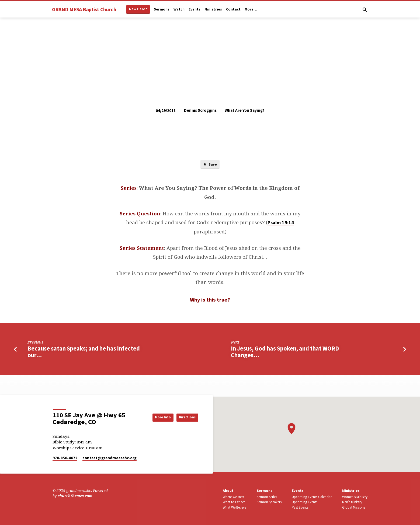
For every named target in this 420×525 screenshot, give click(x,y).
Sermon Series (267, 497)
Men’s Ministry (352, 502)
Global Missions (354, 507)
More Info (154, 417)
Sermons (162, 9)
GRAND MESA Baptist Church (84, 9)
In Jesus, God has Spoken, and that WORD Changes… (285, 353)
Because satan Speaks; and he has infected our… (84, 353)
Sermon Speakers (269, 502)
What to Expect (234, 502)
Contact (233, 9)
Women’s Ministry (355, 497)
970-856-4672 (65, 458)
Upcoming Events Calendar (312, 497)
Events (195, 9)
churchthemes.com (75, 496)
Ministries (213, 9)
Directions (185, 417)
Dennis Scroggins (200, 110)
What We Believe (235, 507)
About (228, 491)
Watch (179, 9)
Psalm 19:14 (281, 223)
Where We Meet (234, 497)
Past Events (300, 507)
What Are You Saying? (244, 110)
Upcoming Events (305, 502)
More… (251, 9)
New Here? (138, 9)
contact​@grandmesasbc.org (110, 458)
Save (210, 165)
